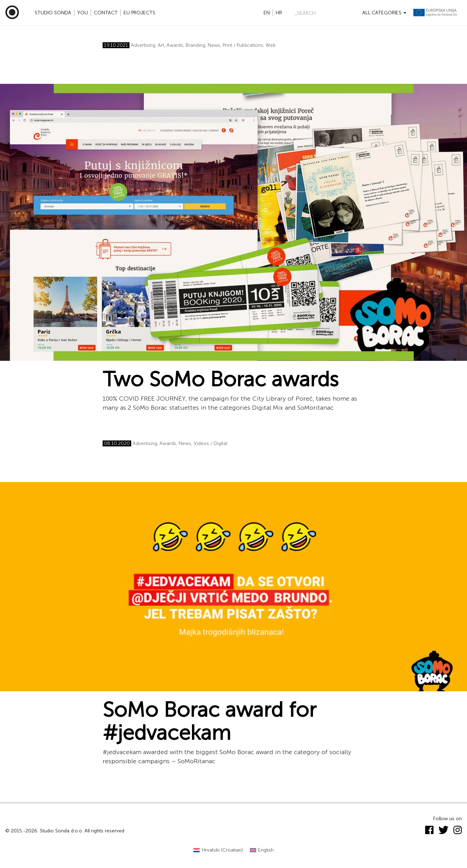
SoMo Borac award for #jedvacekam (209, 721)
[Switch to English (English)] (262, 850)
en (267, 13)
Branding (195, 45)
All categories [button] (384, 13)
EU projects (139, 13)
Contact (106, 13)
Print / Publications (243, 45)
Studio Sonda (53, 13)
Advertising (143, 45)
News (214, 45)
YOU (83, 13)
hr (279, 13)
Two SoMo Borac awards (221, 379)
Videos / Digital (210, 443)
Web (271, 45)
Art (161, 45)
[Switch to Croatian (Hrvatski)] (218, 850)
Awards (175, 45)
